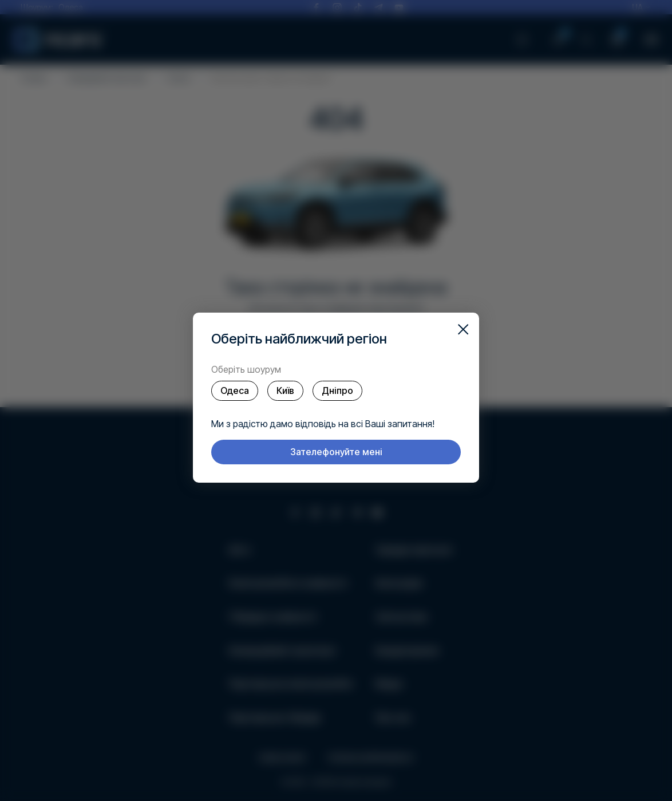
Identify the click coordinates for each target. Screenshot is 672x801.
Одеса (235, 390)
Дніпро (337, 390)
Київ (285, 390)
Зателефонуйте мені (336, 452)
